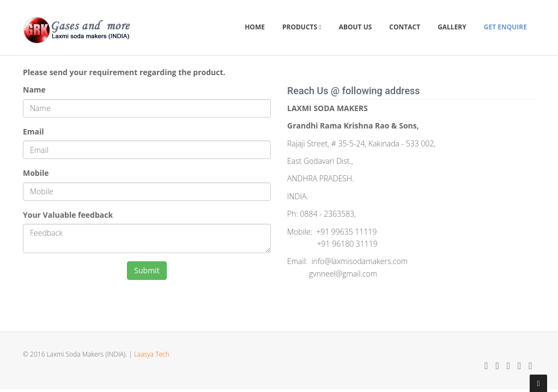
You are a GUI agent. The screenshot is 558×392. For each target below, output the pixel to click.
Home (255, 27)
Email (34, 131)
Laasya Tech (152, 354)
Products (302, 27)
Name (34, 90)
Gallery (452, 27)
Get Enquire (505, 27)
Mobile (36, 173)
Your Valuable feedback (68, 215)
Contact (405, 27)
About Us (356, 27)
